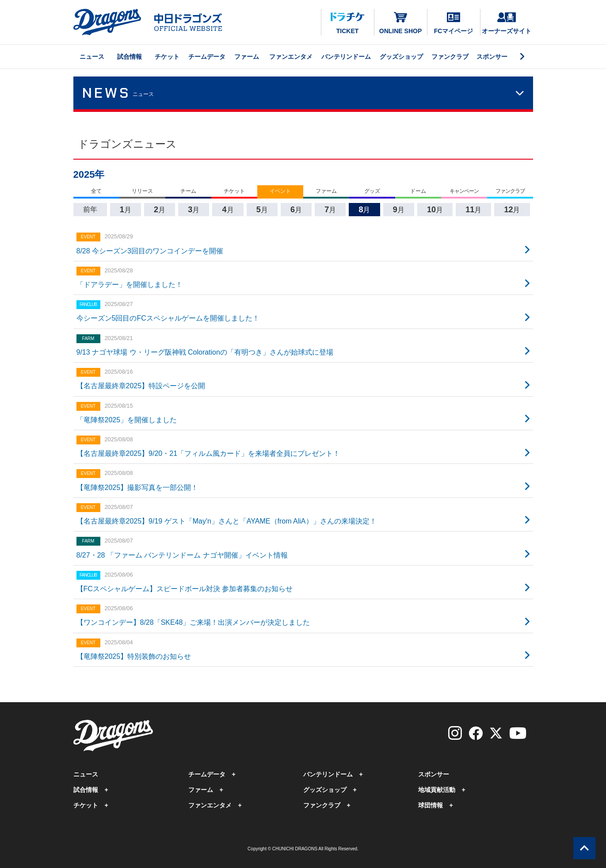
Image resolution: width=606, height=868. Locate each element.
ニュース (92, 57)
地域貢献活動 (437, 790)
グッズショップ (401, 57)
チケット (167, 57)
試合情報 (130, 57)
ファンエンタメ (291, 57)
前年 (90, 209)
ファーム (247, 57)
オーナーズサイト (507, 23)
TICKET (348, 23)
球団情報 (431, 805)
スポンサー (492, 57)
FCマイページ (454, 23)
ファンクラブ (450, 57)
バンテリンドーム (346, 57)
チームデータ (207, 57)
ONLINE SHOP (400, 23)
